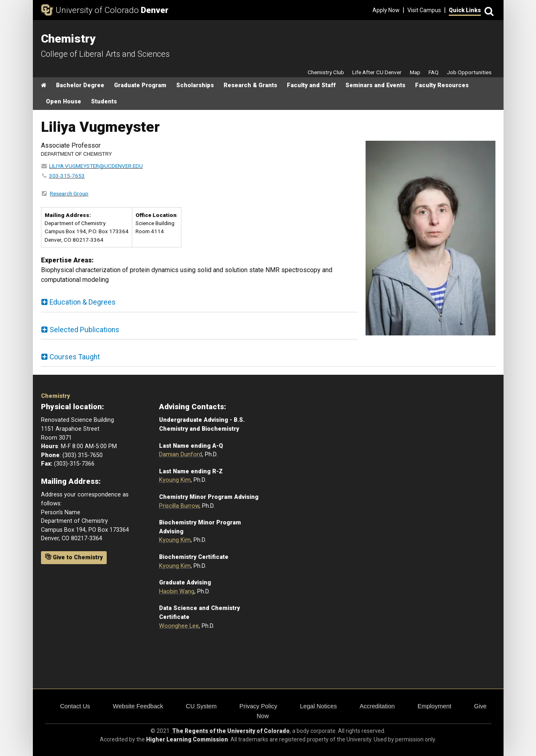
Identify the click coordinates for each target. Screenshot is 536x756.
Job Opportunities (469, 72)
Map (415, 72)
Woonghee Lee (179, 626)
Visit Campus (424, 10)
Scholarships (195, 85)
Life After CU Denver (377, 72)
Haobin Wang (177, 592)
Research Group (69, 193)
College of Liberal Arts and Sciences (105, 54)
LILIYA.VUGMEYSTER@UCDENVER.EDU (96, 166)
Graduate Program (140, 85)
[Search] (488, 10)
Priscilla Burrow (179, 506)
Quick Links (465, 10)
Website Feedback (138, 706)
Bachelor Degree (80, 85)
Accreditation (377, 706)
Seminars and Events (375, 85)
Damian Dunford (181, 454)
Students (104, 102)
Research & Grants (250, 85)
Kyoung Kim (175, 480)
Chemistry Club (326, 72)
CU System (201, 706)
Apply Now (386, 10)
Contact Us (75, 706)
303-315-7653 (67, 176)
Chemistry (55, 396)
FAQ (434, 72)
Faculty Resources (442, 85)
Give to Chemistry (74, 557)
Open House (64, 102)
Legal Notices (318, 706)
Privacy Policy (258, 706)
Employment (434, 706)
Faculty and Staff (311, 85)
